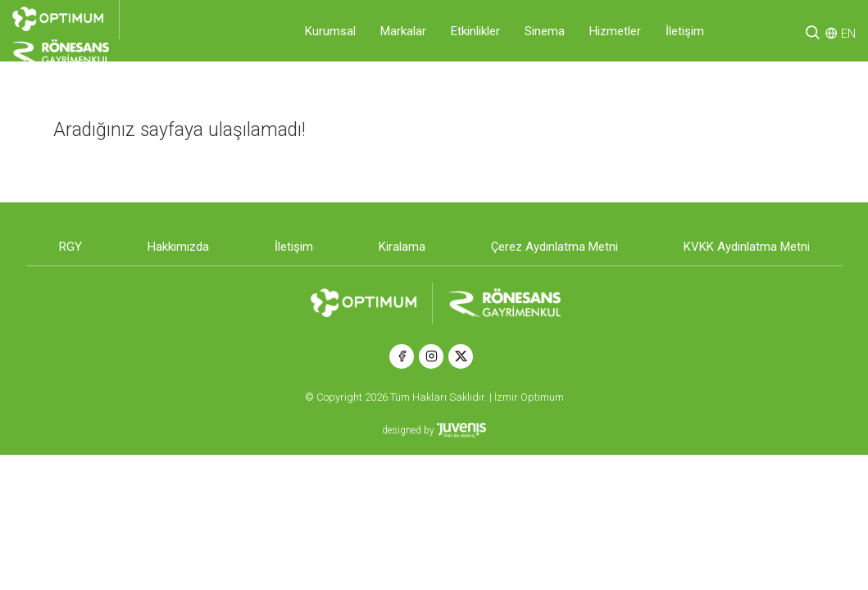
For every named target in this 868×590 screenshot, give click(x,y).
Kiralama (402, 247)
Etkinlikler (475, 31)
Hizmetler (615, 31)
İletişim (685, 31)
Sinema (545, 31)
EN (848, 34)
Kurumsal (330, 31)
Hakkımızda (178, 247)
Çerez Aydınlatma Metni (554, 247)
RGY (70, 247)
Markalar (403, 31)
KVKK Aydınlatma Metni (747, 247)
